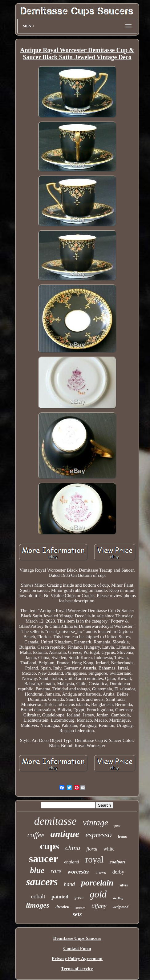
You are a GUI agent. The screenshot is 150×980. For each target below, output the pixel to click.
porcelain (97, 883)
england (71, 862)
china (73, 848)
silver (124, 885)
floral (92, 849)
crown (101, 872)
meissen (80, 908)
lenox (122, 837)
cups (49, 846)
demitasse (55, 821)
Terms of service (77, 969)
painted (60, 897)
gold (98, 894)
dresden (62, 907)
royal (95, 859)
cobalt (38, 896)
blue (37, 870)
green (79, 897)
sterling (118, 898)
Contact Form (77, 948)
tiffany (99, 906)
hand (69, 884)
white (109, 849)
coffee (36, 835)
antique (65, 834)
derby (118, 872)
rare (56, 871)
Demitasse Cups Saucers (77, 938)
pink (117, 826)
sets (77, 914)
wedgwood (121, 907)
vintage (95, 822)
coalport (118, 862)
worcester (78, 872)
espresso (98, 835)
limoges (38, 905)
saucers (42, 882)
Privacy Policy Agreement (77, 959)
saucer (43, 859)
